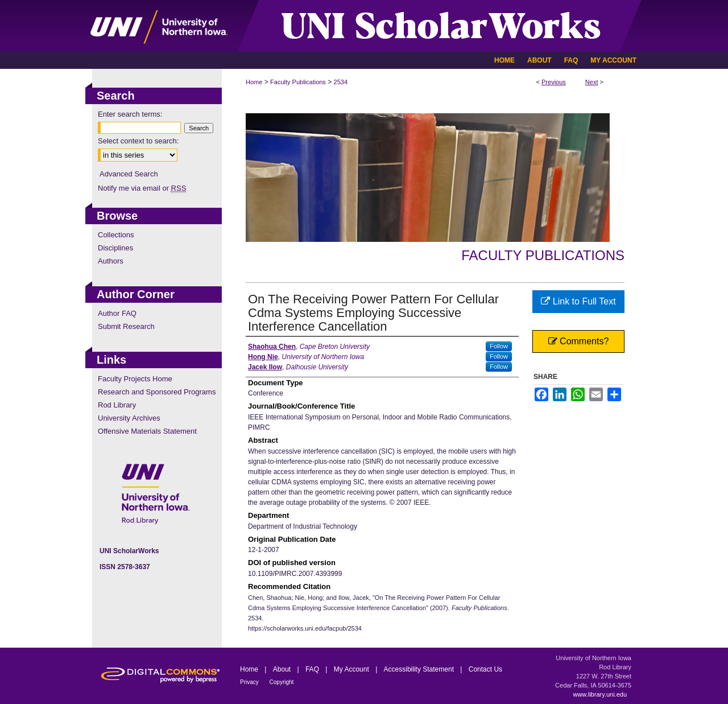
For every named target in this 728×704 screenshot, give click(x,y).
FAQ (313, 669)
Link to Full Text (578, 301)
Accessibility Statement (420, 669)
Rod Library (117, 405)
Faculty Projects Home (135, 379)
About (283, 669)
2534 (341, 82)
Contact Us (485, 669)
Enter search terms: (130, 114)
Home (254, 82)
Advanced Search (129, 174)
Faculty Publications (298, 82)
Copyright (282, 682)
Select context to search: (138, 141)
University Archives (129, 418)
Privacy (250, 682)
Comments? (579, 341)
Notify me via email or (142, 188)
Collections (116, 235)
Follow (499, 346)
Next (592, 82)
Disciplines (115, 248)
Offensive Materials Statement (147, 431)
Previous (554, 82)
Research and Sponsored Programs (157, 392)
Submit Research (126, 326)
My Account (352, 669)
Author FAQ (117, 313)
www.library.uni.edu (600, 694)
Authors (111, 261)
